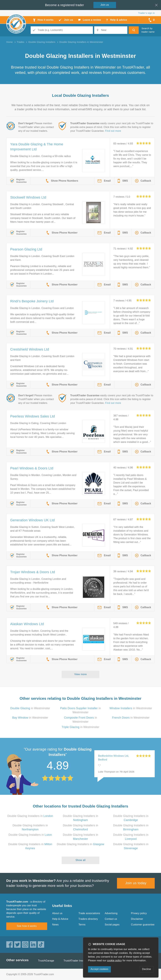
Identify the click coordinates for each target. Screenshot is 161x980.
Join (105, 5)
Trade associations (89, 913)
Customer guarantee (143, 925)
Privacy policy (139, 913)
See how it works (27, 926)
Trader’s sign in (146, 13)
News (55, 925)
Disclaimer (137, 919)
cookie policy (114, 960)
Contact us (111, 919)
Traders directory (88, 919)
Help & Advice (60, 919)
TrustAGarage (46, 961)
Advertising (111, 913)
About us (57, 913)
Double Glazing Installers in (30, 816)
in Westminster (30, 708)
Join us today (136, 883)
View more (81, 674)
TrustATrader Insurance (77, 961)
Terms (82, 925)
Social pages (112, 925)
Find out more (113, 131)
